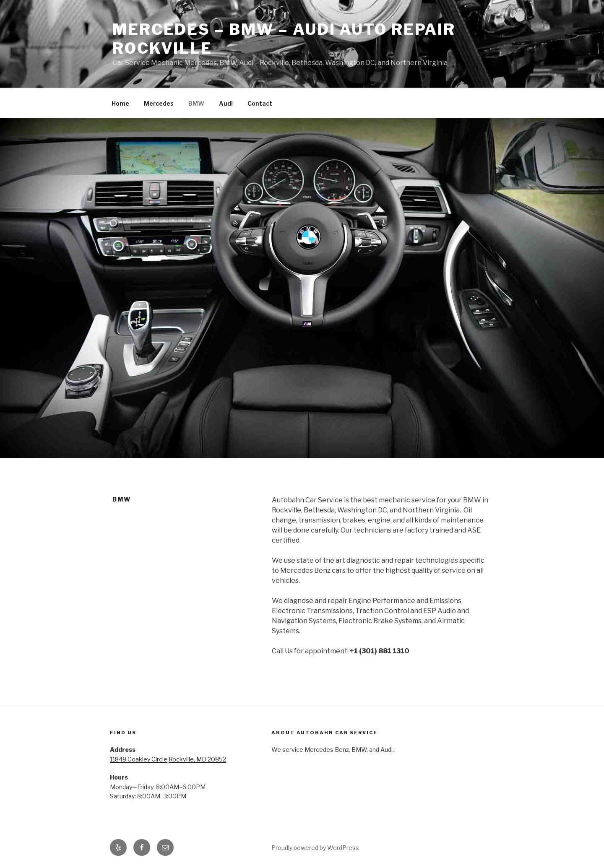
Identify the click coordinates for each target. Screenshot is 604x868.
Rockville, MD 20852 (197, 759)
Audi (226, 103)
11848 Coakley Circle (139, 759)
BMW (196, 103)
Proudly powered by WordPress (315, 848)
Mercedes (159, 103)
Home (120, 103)
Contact (260, 103)
